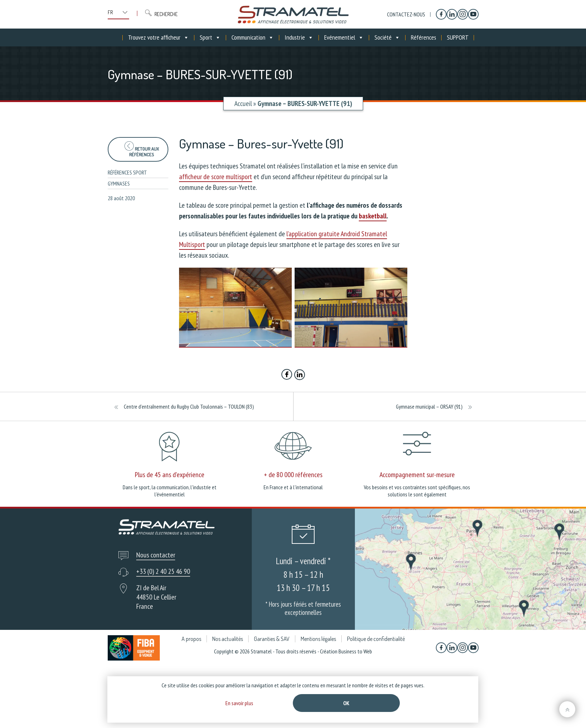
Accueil (243, 103)
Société (387, 37)
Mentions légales (318, 639)
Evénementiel (344, 37)
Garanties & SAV (272, 639)
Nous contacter (156, 555)
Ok (346, 703)
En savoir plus (239, 703)
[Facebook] (441, 14)
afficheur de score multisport (216, 177)
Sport (210, 37)
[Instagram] (463, 14)
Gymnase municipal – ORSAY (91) (429, 406)
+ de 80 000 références (293, 475)
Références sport (127, 172)
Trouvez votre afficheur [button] (159, 37)
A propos (191, 639)
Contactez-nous (406, 14)
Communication (253, 37)
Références (424, 37)
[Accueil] (117, 37)
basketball (373, 216)
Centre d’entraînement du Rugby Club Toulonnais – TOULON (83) (189, 406)
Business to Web (355, 651)
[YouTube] (473, 14)
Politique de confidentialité (376, 639)
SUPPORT (458, 37)
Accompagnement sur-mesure (417, 475)
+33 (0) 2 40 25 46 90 (163, 571)
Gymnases (119, 183)
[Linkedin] (452, 14)
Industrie (299, 37)
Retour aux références (142, 149)
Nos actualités (228, 639)
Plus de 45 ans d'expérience (170, 475)
